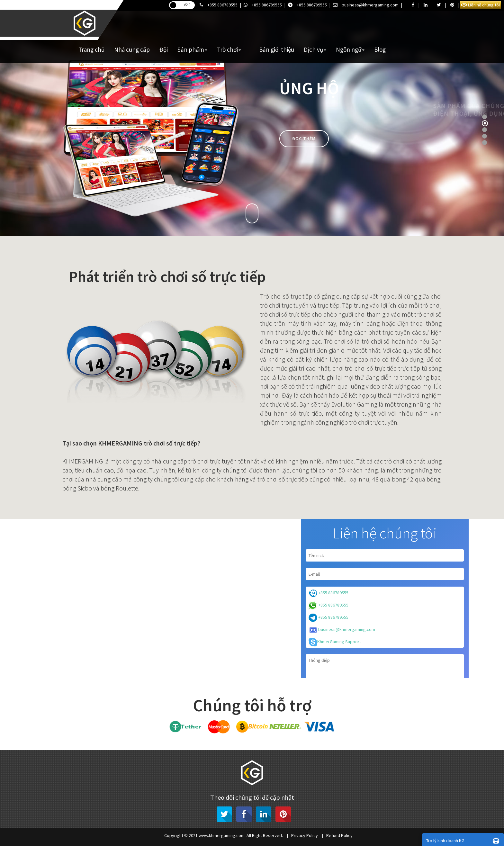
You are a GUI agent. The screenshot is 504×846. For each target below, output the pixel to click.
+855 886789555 (219, 5)
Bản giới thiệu (277, 50)
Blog (380, 50)
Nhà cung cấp (132, 50)
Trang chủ (91, 50)
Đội (164, 50)
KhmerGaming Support (335, 642)
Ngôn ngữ (350, 50)
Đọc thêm (304, 139)
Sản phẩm (192, 50)
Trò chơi (229, 50)
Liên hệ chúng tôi (481, 5)
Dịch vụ (315, 50)
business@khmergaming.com (366, 5)
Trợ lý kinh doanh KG (464, 840)
